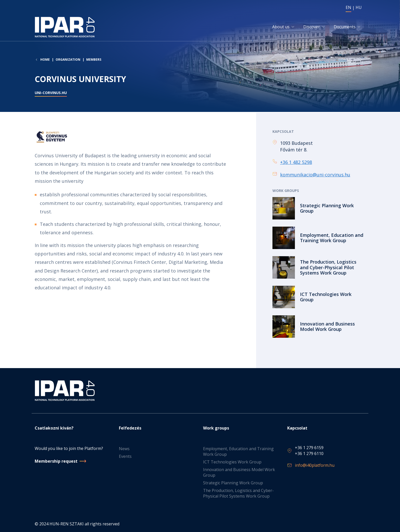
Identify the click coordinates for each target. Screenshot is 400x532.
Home (45, 61)
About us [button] (281, 28)
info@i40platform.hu (315, 465)
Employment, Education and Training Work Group (238, 451)
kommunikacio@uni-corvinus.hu (315, 175)
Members (94, 61)
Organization (68, 61)
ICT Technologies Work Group (232, 462)
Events (125, 456)
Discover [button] (312, 28)
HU (359, 7)
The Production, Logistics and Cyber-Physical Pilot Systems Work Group (238, 493)
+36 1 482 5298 (296, 163)
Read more (319, 209)
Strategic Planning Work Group (233, 483)
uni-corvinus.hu (51, 94)
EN (348, 7)
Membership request (56, 461)
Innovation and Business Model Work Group (239, 472)
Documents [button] (345, 28)
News (124, 449)
